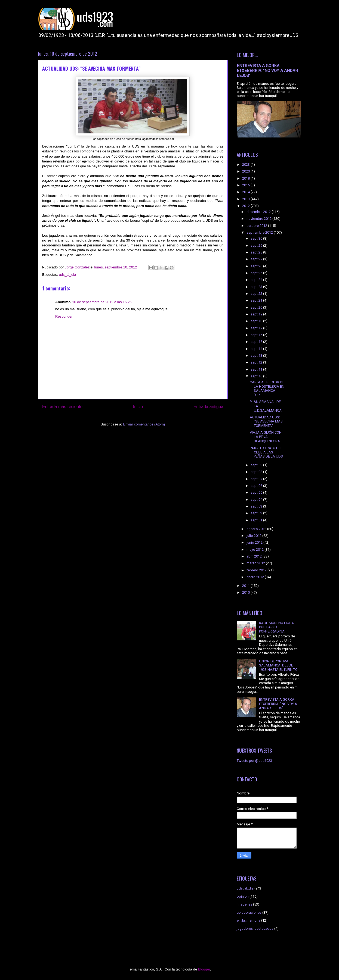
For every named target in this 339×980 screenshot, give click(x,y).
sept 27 (257, 259)
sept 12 (257, 362)
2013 (246, 199)
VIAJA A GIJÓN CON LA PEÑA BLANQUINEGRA (266, 437)
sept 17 (257, 328)
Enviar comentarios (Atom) (144, 424)
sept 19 (257, 314)
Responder (64, 316)
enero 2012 (256, 577)
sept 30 (257, 238)
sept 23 (257, 287)
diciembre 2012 (259, 212)
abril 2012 (255, 556)
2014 (246, 192)
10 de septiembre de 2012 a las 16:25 (102, 302)
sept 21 (257, 300)
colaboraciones (249, 912)
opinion (243, 896)
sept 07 (257, 479)
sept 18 (257, 321)
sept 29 (257, 245)
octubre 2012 (257, 226)
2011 (246, 586)
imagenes (244, 904)
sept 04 (257, 500)
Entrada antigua (208, 407)
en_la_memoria (249, 920)
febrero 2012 (257, 570)
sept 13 (257, 356)
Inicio (138, 407)
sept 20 (257, 307)
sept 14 (257, 349)
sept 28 (257, 252)
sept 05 (257, 492)
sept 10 (257, 376)
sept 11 (257, 369)
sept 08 (257, 472)
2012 (246, 206)
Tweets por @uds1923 (254, 761)
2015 (246, 185)
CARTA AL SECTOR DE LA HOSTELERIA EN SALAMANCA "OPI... (267, 389)
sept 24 (257, 280)
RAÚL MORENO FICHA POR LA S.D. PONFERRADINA (276, 627)
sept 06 (257, 486)
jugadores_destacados (255, 929)
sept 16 (257, 335)
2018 (246, 178)
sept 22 (257, 294)
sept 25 (257, 273)
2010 (246, 592)
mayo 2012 (255, 550)
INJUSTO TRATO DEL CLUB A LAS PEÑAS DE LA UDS (266, 452)
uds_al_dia (67, 275)
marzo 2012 (256, 563)
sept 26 (257, 266)
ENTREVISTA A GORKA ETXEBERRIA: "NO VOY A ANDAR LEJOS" (267, 71)
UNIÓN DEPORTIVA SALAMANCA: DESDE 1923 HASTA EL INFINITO (278, 665)
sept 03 (257, 506)
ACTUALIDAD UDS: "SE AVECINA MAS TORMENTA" (266, 421)
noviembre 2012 (259, 219)
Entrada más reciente (62, 407)
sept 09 (257, 465)
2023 (246, 165)
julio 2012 (254, 536)
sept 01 (257, 520)
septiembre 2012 (260, 232)
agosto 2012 (257, 529)
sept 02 (257, 513)
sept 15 (257, 342)
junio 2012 (255, 542)
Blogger (204, 969)
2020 (246, 171)
